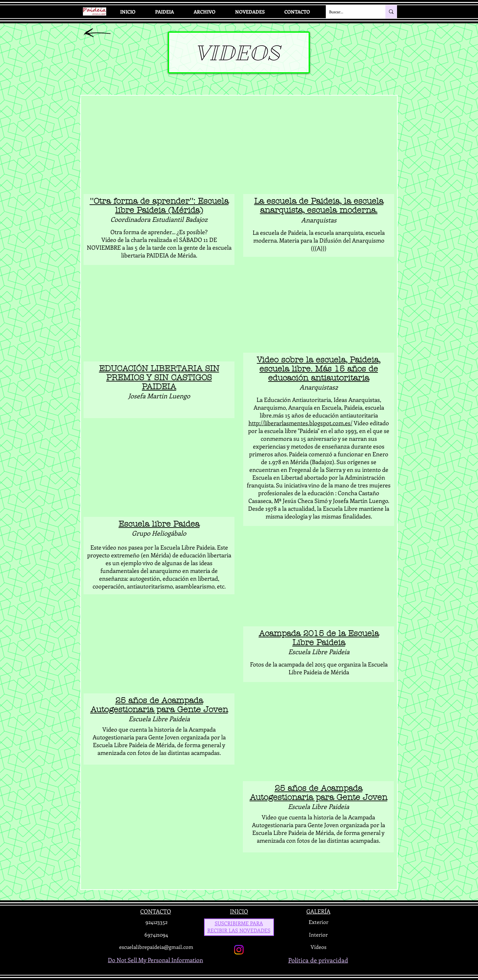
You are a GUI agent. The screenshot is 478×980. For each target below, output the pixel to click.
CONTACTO (156, 911)
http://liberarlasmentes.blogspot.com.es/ (300, 423)
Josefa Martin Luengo (159, 396)
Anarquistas (319, 220)
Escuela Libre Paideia (159, 718)
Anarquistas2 (319, 387)
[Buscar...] (350, 12)
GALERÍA (318, 911)
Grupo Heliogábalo (159, 533)
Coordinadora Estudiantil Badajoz (159, 219)
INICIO (239, 911)
